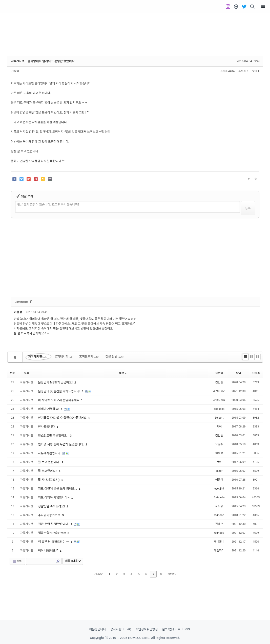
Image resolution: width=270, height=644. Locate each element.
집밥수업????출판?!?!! (52, 533)
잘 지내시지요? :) (49, 480)
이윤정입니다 (97, 629)
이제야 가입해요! (49, 409)
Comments (23, 302)
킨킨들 (219, 382)
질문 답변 (115, 357)
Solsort (219, 418)
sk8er (219, 471)
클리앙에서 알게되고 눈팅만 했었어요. (51, 61)
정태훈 (219, 524)
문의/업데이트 (171, 629)
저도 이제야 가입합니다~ (54, 498)
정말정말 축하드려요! (52, 506)
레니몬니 (219, 542)
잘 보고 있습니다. (49, 462)
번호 (13, 373)
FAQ (129, 629)
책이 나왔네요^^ (48, 551)
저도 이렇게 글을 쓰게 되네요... (58, 489)
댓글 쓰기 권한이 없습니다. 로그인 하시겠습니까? (48, 205)
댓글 (252, 313)
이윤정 (18, 312)
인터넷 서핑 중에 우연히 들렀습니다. (61, 444)
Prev (98, 574)
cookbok (219, 409)
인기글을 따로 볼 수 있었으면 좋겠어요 (63, 418)
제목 (123, 373)
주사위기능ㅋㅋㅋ (49, 515)
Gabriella (219, 497)
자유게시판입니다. (50, 453)
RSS (187, 629)
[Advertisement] (135, 30)
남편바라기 (219, 391)
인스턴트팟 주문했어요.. (54, 436)
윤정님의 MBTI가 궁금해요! (56, 382)
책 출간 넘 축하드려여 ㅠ (54, 542)
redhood (219, 515)
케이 (219, 427)
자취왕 (219, 506)
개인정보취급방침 (147, 629)
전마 (219, 462)
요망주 (219, 444)
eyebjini (219, 489)
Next (172, 574)
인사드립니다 (47, 427)
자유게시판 (18, 61)
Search (58, 561)
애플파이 (219, 551)
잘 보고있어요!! (48, 471)
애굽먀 (219, 480)
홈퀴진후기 (89, 357)
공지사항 (116, 629)
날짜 (239, 373)
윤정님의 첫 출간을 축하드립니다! (59, 391)
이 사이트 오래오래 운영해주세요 (59, 400)
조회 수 (256, 373)
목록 (17, 561)
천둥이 (15, 71)
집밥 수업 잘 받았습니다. (54, 524)
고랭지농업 (219, 400)
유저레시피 (64, 357)
